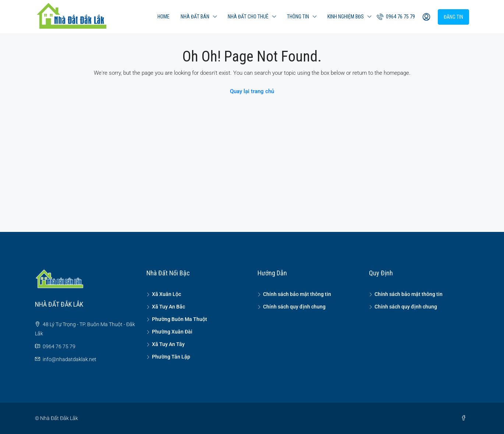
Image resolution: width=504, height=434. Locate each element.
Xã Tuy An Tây (168, 344)
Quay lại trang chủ (252, 91)
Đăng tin (453, 17)
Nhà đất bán (195, 17)
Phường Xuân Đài (172, 332)
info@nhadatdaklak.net (70, 359)
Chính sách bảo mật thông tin (297, 294)
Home (164, 17)
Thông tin (298, 17)
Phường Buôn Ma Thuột (180, 319)
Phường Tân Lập (171, 357)
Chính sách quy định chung (294, 307)
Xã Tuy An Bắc (168, 307)
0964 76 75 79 (396, 17)
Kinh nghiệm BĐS (346, 17)
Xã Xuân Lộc (166, 294)
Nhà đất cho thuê (248, 17)
